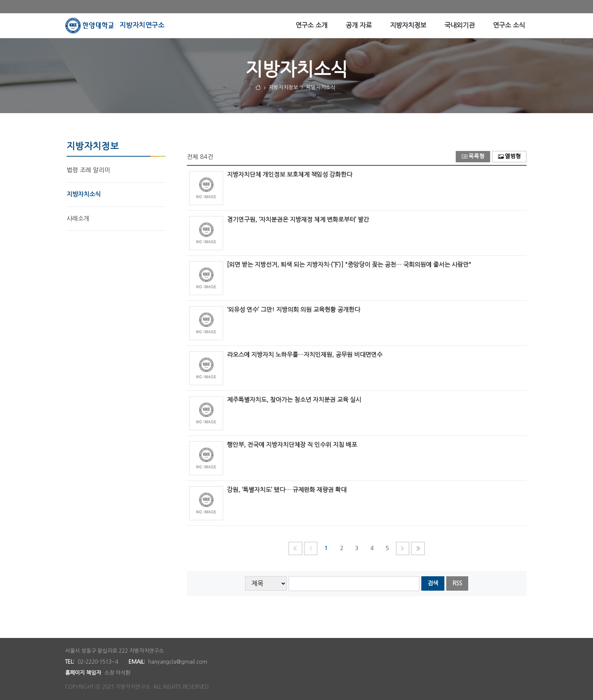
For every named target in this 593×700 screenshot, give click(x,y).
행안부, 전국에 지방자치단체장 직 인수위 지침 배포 (292, 445)
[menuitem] (311, 26)
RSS (457, 583)
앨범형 (509, 156)
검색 (433, 583)
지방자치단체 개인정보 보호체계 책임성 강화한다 (290, 174)
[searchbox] (354, 584)
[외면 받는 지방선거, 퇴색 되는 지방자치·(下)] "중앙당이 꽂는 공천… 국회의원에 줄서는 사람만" (349, 264)
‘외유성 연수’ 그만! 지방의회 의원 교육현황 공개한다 (293, 310)
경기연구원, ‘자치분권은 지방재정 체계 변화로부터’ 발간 (298, 219)
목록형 (473, 156)
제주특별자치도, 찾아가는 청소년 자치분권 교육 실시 (294, 400)
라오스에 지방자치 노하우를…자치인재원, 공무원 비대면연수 (305, 355)
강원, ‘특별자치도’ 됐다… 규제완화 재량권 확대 (287, 490)
